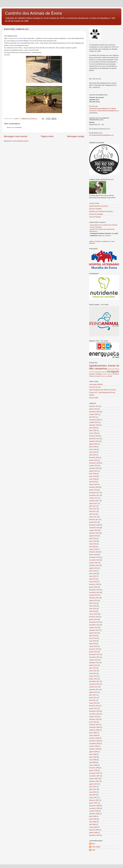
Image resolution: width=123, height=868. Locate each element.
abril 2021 (92, 417)
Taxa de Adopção (95, 217)
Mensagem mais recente (16, 136)
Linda (93, 850)
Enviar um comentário (14, 127)
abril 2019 (92, 455)
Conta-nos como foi (101, 372)
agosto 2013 (93, 633)
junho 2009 (93, 733)
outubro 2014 (94, 595)
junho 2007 (93, 789)
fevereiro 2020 (94, 436)
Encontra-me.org (95, 387)
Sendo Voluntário (96, 227)
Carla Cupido (96, 847)
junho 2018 (93, 476)
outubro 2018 (94, 466)
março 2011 (93, 703)
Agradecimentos (98, 366)
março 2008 (93, 765)
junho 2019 (93, 449)
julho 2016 (93, 538)
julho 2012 (93, 668)
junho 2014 (93, 606)
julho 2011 (93, 695)
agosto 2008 (93, 752)
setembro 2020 (94, 425)
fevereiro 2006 (94, 830)
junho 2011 (93, 698)
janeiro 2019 (93, 460)
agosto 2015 (93, 568)
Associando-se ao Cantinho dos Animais (104, 225)
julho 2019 (93, 447)
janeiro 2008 (93, 770)
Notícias (110, 374)
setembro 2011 (94, 689)
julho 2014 (93, 603)
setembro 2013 (94, 630)
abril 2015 (92, 579)
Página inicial (47, 136)
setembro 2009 (94, 730)
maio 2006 (93, 822)
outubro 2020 (94, 422)
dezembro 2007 (94, 773)
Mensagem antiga (76, 136)
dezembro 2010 (94, 711)
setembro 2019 (94, 441)
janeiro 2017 (93, 522)
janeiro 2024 (93, 409)
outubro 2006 (94, 811)
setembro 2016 (94, 533)
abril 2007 (92, 795)
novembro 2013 (94, 625)
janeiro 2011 (93, 708)
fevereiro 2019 (94, 458)
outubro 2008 (94, 746)
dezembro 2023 (94, 412)
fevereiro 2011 (94, 706)
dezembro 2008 (94, 741)
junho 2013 (93, 638)
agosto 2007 (93, 784)
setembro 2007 (94, 781)
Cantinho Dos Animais (16, 38)
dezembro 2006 (94, 806)
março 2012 (93, 676)
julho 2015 (93, 571)
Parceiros (116, 374)
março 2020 (93, 433)
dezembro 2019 (94, 439)
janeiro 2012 (93, 679)
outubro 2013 (94, 627)
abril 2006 (92, 824)
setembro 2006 (94, 814)
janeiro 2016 (93, 555)
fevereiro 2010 (94, 725)
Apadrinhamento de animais (99, 206)
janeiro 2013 (93, 652)
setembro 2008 (94, 749)
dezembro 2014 (94, 590)
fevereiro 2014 (94, 617)
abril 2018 (92, 482)
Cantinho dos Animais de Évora (33, 13)
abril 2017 (92, 514)
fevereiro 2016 (94, 552)
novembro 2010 (94, 714)
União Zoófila (94, 398)
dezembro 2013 (94, 622)
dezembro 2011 (94, 681)
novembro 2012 (94, 657)
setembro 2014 (94, 598)
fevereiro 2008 (94, 768)
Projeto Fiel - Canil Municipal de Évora (102, 392)
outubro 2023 (94, 414)
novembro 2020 (94, 420)
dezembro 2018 (94, 463)
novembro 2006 (94, 808)
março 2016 (93, 549)
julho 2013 (93, 636)
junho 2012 (93, 671)
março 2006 (93, 827)
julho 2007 (93, 787)
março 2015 (93, 582)
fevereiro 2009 (94, 738)
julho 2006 (93, 816)
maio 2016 (93, 544)
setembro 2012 (94, 663)
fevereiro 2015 (94, 584)
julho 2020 (93, 428)
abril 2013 (92, 644)
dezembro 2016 (94, 525)
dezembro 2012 (94, 654)
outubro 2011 (94, 687)
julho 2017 (93, 506)
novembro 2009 (94, 727)
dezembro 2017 (94, 493)
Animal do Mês (94, 203)
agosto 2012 (93, 665)
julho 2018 (93, 474)
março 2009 (93, 735)
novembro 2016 (94, 528)
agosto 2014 (93, 600)
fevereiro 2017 (94, 520)
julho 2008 (93, 754)
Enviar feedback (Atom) (20, 141)
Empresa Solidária (95, 209)
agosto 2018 (93, 471)
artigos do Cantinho (104, 236)
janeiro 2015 (93, 587)
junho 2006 (93, 819)
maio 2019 (93, 452)
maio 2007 (93, 792)
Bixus (93, 844)
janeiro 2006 (93, 833)
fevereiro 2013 (94, 649)
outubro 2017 (94, 498)
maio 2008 (93, 760)
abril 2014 (92, 611)
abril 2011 (92, 700)
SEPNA (92, 395)
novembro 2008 (94, 743)
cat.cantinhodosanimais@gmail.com (101, 135)
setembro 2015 (94, 565)
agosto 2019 (93, 444)
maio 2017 (93, 511)
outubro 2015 (94, 563)
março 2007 (93, 797)
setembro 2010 (94, 719)
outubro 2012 (94, 660)
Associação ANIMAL (96, 384)
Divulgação (113, 371)
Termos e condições (106, 376)
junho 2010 (93, 722)
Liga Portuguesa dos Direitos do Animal (102, 390)
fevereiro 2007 (94, 800)
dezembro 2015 (94, 557)
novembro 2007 (94, 776)
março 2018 (93, 484)
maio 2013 (93, 641)
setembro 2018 (94, 468)
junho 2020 (93, 430)
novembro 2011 (94, 684)
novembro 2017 (94, 495)
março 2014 (93, 614)
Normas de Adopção (96, 214)
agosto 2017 (93, 503)
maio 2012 (93, 673)
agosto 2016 (93, 536)
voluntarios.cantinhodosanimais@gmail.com (104, 111)
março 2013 (93, 646)
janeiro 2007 (93, 803)
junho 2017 (93, 509)
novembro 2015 (94, 560)
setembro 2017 (94, 501)
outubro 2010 (94, 717)
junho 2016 (93, 541)
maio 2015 (93, 576)
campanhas (101, 369)
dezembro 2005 (94, 835)
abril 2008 (92, 762)
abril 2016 (92, 547)
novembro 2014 (94, 592)
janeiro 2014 (93, 619)
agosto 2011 (93, 692)
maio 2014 (93, 609)
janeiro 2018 (93, 490)
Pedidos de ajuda (94, 376)
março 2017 (93, 517)
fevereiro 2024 (94, 406)
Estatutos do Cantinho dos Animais (101, 211)
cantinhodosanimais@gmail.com (100, 108)
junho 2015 (93, 573)
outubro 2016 (94, 530)
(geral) (114, 108)
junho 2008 (93, 757)
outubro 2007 (94, 779)
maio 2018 (93, 479)
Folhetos (105, 374)
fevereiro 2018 (94, 487)
